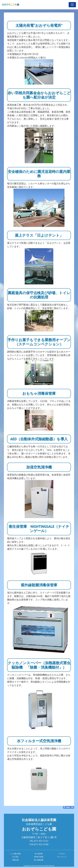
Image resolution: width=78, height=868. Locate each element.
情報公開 (15, 860)
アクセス (62, 854)
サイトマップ (62, 857)
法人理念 (15, 857)
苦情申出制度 (39, 857)
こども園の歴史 (15, 854)
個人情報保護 (39, 860)
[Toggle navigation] (72, 5)
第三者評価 (39, 854)
